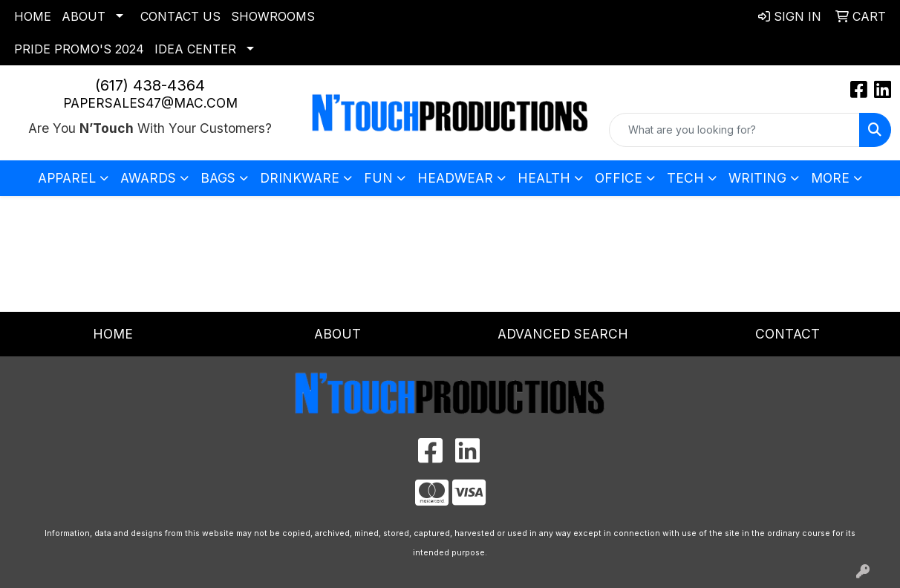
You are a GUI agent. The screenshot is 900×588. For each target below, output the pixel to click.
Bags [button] (218, 178)
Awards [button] (148, 178)
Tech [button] (685, 178)
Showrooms (273, 16)
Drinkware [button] (300, 178)
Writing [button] (757, 178)
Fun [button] (378, 178)
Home (33, 16)
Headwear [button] (455, 178)
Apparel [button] (67, 178)
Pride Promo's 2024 (79, 49)
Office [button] (619, 178)
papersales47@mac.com (150, 103)
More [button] (830, 178)
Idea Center (195, 49)
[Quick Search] (734, 130)
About (84, 16)
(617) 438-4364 (150, 85)
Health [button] (544, 178)
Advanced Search (563, 334)
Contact (787, 334)
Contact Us (180, 16)
